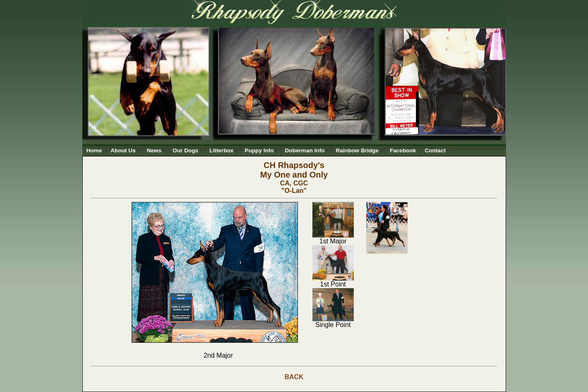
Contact (435, 150)
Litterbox (221, 150)
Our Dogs (185, 150)
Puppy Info (259, 150)
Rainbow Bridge (357, 150)
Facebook (403, 150)
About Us (123, 150)
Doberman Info (305, 150)
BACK (294, 377)
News (154, 150)
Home (94, 150)
